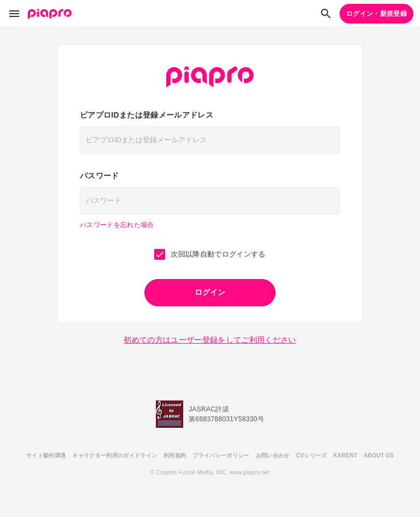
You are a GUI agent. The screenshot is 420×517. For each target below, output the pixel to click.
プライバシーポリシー (221, 455)
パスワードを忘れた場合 (117, 225)
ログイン (210, 292)
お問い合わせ (273, 455)
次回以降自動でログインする (210, 254)
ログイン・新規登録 (377, 14)
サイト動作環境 (46, 455)
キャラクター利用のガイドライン (115, 455)
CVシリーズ (312, 455)
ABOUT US (379, 455)
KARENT (346, 455)
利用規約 (175, 455)
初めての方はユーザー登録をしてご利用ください (210, 340)
